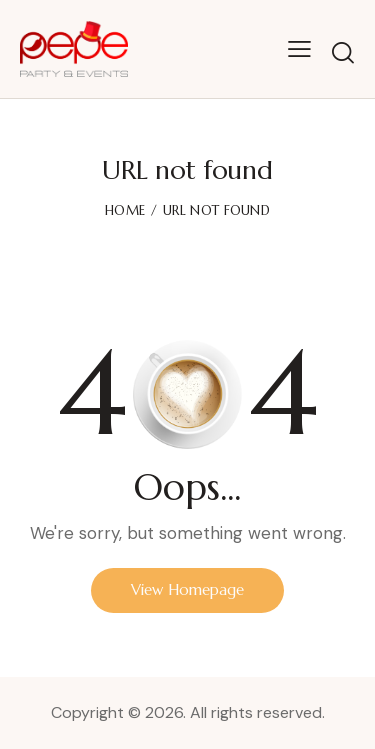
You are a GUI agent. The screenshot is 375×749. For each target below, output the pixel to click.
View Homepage (187, 589)
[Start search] (343, 52)
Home (125, 210)
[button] (299, 49)
